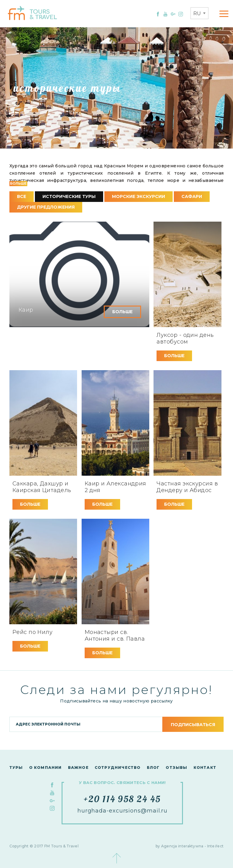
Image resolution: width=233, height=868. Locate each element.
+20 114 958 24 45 (122, 799)
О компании (46, 767)
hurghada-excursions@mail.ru (122, 811)
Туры (16, 767)
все (22, 196)
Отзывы (176, 767)
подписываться (193, 725)
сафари (192, 196)
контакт (205, 767)
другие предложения (46, 207)
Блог (153, 767)
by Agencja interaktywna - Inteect (190, 846)
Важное (78, 767)
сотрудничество (118, 767)
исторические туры (69, 196)
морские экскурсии (138, 196)
